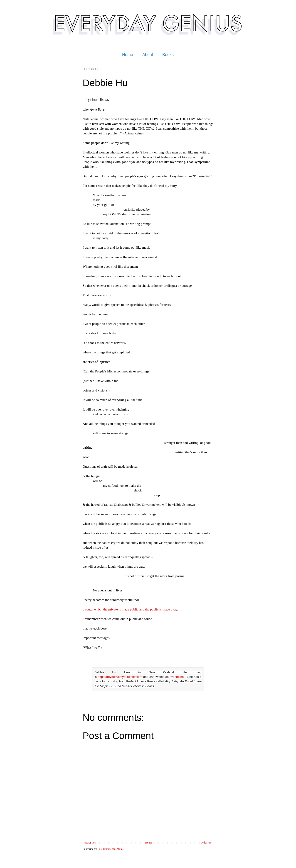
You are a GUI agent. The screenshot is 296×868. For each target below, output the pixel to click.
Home (128, 55)
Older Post (206, 843)
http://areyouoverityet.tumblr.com (120, 677)
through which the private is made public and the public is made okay (130, 609)
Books (168, 55)
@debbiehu (178, 677)
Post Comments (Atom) (111, 849)
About (148, 55)
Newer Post (90, 843)
